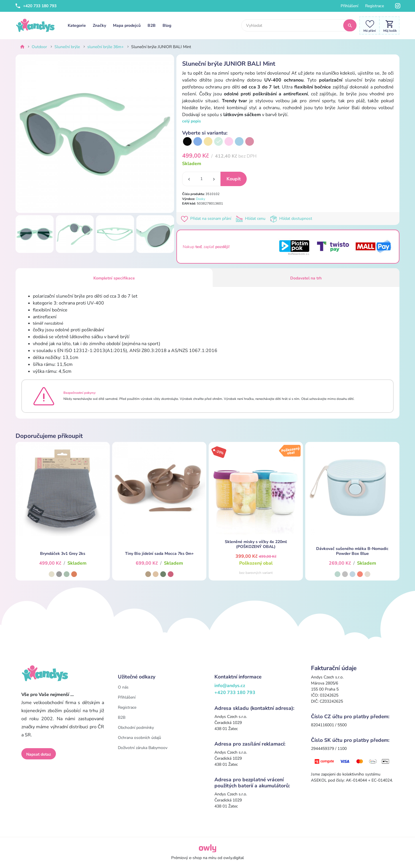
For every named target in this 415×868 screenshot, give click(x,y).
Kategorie (77, 25)
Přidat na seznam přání (207, 219)
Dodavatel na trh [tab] (306, 278)
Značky (99, 25)
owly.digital (234, 858)
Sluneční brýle (67, 47)
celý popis (192, 121)
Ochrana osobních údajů (139, 738)
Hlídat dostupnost (292, 219)
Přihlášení (349, 6)
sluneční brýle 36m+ (105, 47)
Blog (167, 25)
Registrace (375, 6)
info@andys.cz (230, 686)
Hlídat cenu (252, 219)
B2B (152, 25)
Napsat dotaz (39, 754)
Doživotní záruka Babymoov (143, 748)
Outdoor (39, 47)
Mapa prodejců (127, 25)
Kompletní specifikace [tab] (114, 278)
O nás (123, 687)
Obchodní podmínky (136, 728)
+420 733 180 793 (36, 6)
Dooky (201, 199)
